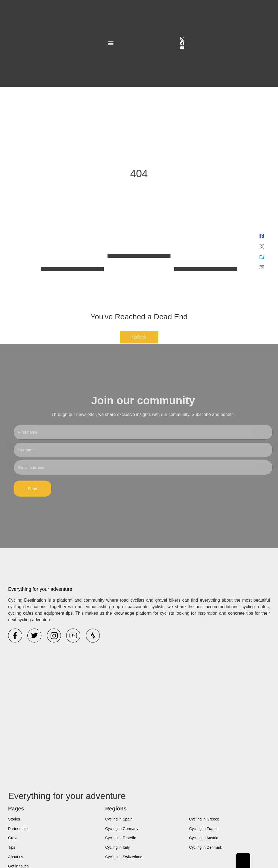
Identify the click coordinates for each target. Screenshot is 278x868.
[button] (111, 43)
